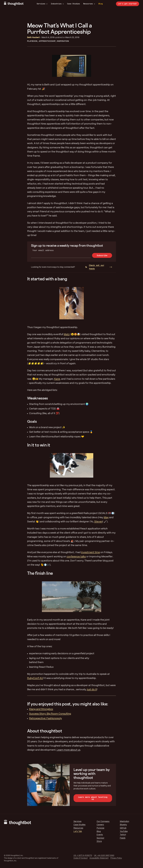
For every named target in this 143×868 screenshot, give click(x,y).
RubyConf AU (35, 678)
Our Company (103, 821)
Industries (57, 4)
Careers (100, 825)
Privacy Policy (116, 858)
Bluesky (123, 825)
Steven (98, 522)
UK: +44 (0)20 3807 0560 (104, 856)
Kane (57, 379)
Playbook (32, 41)
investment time (91, 552)
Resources (89, 4)
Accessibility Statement (99, 858)
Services (42, 4)
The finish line (40, 573)
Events (100, 835)
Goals (32, 421)
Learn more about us (68, 750)
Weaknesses (38, 398)
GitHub (123, 828)
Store (99, 841)
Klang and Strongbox (41, 709)
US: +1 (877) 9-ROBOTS (83, 856)
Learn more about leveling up (93, 798)
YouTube (124, 831)
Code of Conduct (81, 858)
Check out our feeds (95, 267)
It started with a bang (47, 279)
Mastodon (124, 821)
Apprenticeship (47, 41)
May (106, 518)
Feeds (123, 838)
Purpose (100, 828)
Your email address (43, 250)
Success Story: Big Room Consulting (50, 714)
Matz (67, 334)
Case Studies (74, 4)
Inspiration (63, 41)
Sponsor (100, 838)
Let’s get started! (128, 4)
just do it (92, 690)
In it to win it (39, 445)
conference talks (76, 557)
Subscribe (102, 255)
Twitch (123, 835)
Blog (101, 4)
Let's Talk (78, 831)
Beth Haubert (33, 37)
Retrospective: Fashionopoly (45, 718)
